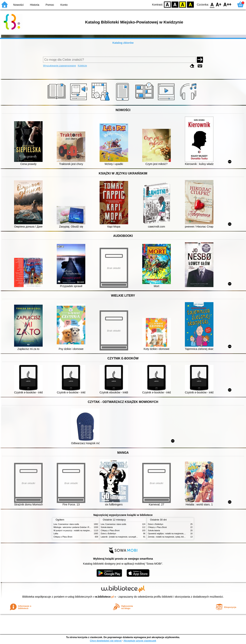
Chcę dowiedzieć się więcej (106, 641)
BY (190, 4)
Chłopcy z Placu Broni (63, 537)
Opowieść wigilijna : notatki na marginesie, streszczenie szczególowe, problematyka (184, 534)
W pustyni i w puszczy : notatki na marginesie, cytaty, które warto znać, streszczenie (89, 531)
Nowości (18, 5)
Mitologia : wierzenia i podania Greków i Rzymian (74, 527)
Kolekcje (82, 66)
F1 (219, 4)
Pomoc (50, 5)
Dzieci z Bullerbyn (108, 534)
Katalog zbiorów (123, 43)
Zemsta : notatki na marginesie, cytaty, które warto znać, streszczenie (177, 537)
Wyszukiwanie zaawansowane (60, 66)
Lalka (56, 534)
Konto (64, 5)
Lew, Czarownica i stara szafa (66, 524)
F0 (212, 4)
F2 (227, 4)
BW (175, 4)
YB (183, 4)
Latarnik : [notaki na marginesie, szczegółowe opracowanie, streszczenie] (132, 537)
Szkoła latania (107, 527)
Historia (35, 5)
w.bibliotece (105, 597)
